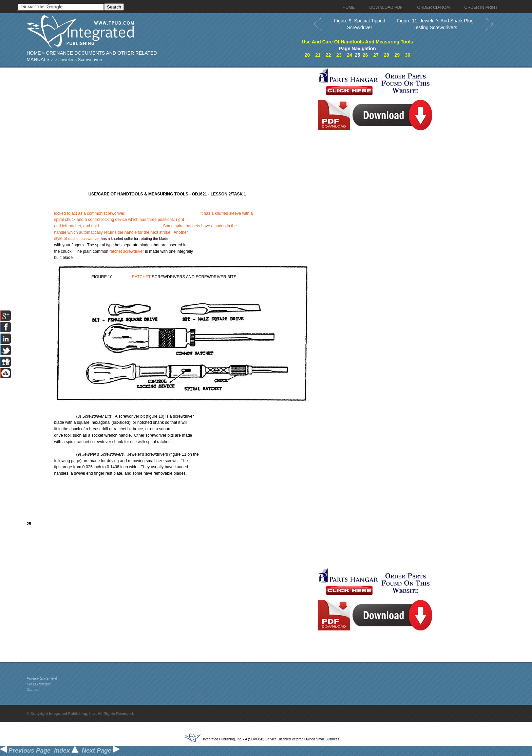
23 (339, 55)
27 (376, 55)
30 (408, 55)
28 (386, 55)
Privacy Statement (42, 678)
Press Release (39, 684)
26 (365, 55)
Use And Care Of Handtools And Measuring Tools (358, 42)
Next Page (101, 751)
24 (349, 55)
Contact (33, 689)
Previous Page (25, 751)
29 (397, 55)
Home (34, 53)
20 (307, 55)
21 (318, 55)
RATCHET (141, 277)
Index (66, 751)
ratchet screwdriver (84, 239)
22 (328, 55)
